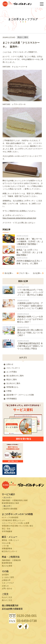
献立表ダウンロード (10, 551)
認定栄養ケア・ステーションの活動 (20, 395)
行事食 (9, 391)
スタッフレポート (13, 368)
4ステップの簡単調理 (10, 517)
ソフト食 (5, 546)
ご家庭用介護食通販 (10, 509)
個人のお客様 (7, 566)
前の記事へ (9, 273)
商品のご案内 (23, 37)
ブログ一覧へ (24, 273)
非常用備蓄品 (12, 399)
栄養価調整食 (7, 549)
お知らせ (10, 364)
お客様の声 (6, 580)
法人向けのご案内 (13, 383)
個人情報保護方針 (10, 606)
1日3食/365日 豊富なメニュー (13, 520)
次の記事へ (37, 273)
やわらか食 (6, 543)
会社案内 (5, 575)
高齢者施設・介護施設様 (11, 560)
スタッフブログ (8, 583)
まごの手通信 (12, 372)
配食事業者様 (7, 563)
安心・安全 (6, 529)
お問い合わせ (7, 588)
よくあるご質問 (8, 577)
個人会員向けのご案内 (15, 376)
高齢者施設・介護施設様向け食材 (15, 500)
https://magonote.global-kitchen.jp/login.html (19, 218)
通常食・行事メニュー (10, 540)
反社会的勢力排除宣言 (12, 609)
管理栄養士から (12, 387)
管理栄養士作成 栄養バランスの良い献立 (18, 526)
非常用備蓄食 (7, 531)
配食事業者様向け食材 (10, 503)
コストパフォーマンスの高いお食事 (16, 523)
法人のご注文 (7, 597)
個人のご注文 (7, 600)
